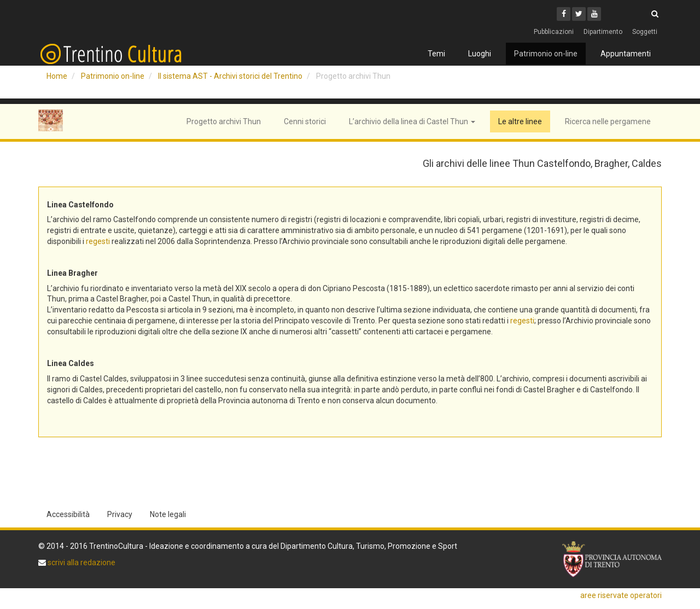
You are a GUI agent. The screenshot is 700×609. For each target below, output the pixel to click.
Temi (436, 54)
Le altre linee (520, 121)
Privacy (120, 514)
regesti (98, 241)
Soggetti (645, 32)
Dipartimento (603, 32)
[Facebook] (564, 14)
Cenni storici (305, 121)
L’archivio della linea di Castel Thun (412, 121)
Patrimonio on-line (546, 54)
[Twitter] (579, 14)
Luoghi (480, 54)
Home (57, 76)
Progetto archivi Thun (224, 121)
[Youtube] (594, 14)
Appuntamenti (626, 54)
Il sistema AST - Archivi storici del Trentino (230, 76)
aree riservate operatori (621, 595)
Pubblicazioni (554, 32)
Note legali (168, 514)
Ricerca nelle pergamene (608, 121)
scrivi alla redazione (81, 562)
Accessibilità (68, 514)
